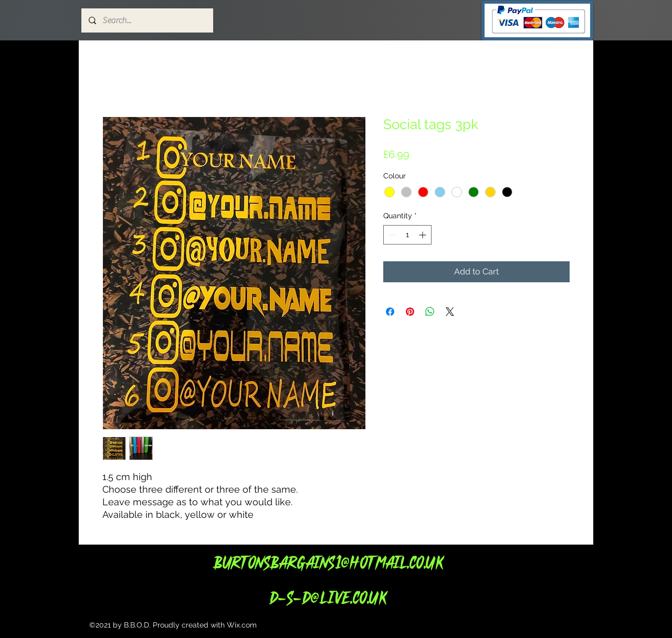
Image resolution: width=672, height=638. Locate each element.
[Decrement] (391, 235)
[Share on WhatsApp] (430, 312)
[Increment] (423, 235)
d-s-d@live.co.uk (328, 597)
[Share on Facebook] (390, 312)
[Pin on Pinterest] (410, 312)
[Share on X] (450, 312)
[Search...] (147, 20)
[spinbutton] (407, 235)
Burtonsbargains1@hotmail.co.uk (328, 562)
